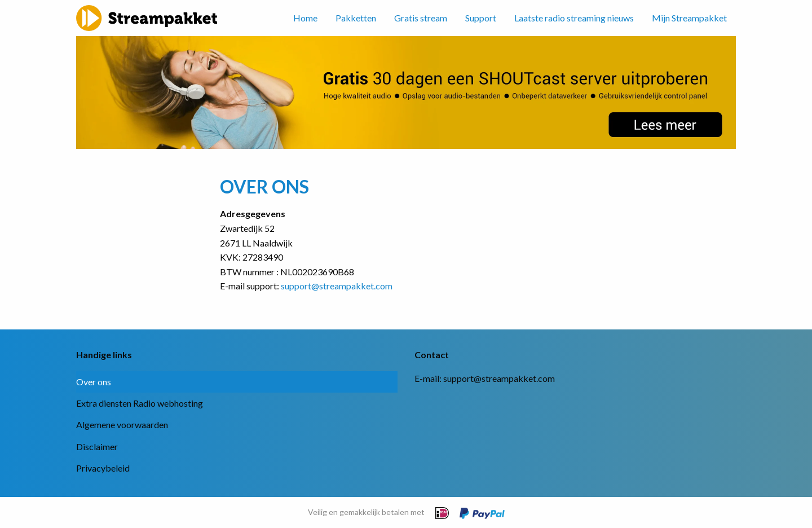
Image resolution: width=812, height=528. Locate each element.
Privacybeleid (103, 468)
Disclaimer (97, 446)
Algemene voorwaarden (122, 424)
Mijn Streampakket (689, 18)
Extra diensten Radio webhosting (140, 403)
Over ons (94, 382)
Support (481, 18)
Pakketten (356, 18)
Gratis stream (421, 18)
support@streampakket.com (337, 286)
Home (305, 18)
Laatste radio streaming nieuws (574, 18)
